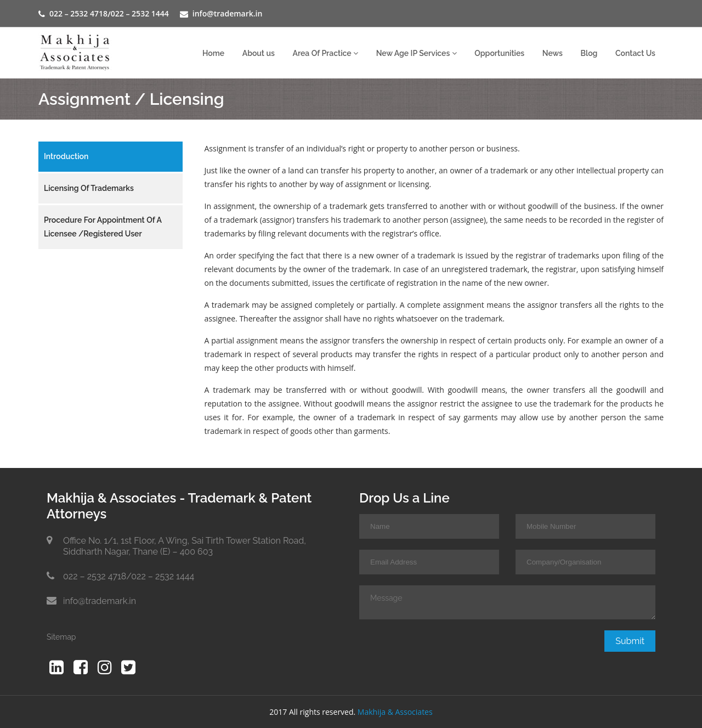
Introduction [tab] (66, 156)
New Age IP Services (417, 53)
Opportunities (499, 53)
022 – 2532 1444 (140, 13)
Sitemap (61, 637)
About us (259, 53)
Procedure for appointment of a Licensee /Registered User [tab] (103, 227)
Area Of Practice (325, 53)
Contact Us (635, 53)
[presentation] (443, 652)
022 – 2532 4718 (78, 13)
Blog (589, 53)
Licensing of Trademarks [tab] (89, 188)
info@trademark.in (228, 13)
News (553, 53)
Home (213, 53)
